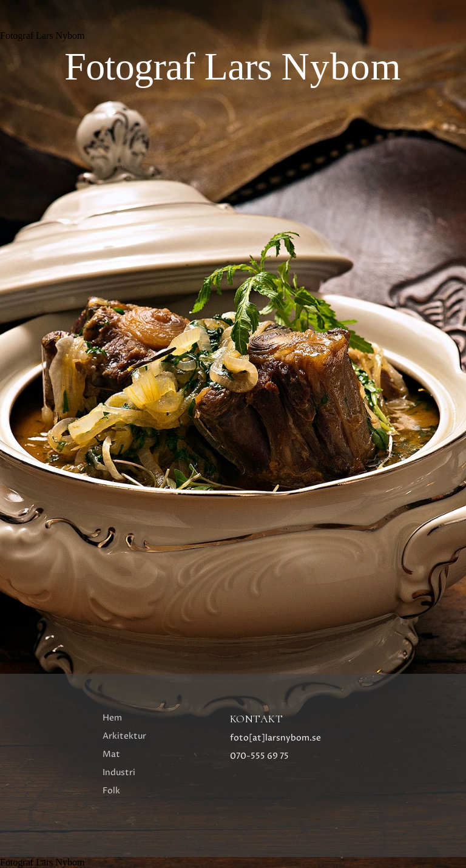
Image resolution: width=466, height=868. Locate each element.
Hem (112, 718)
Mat (111, 754)
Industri (119, 772)
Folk (111, 791)
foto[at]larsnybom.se (275, 738)
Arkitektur (124, 736)
